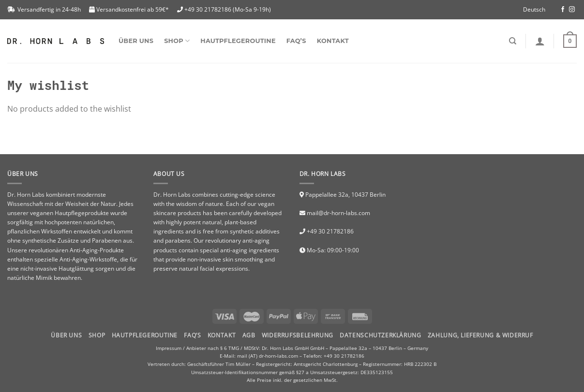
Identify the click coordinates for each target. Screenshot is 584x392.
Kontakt (333, 41)
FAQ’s (296, 41)
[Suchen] (513, 41)
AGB (249, 335)
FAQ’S (192, 335)
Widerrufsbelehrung (298, 335)
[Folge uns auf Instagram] (572, 10)
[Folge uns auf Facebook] (563, 10)
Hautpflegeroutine (238, 41)
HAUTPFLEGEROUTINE (145, 335)
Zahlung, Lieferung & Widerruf (480, 335)
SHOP (177, 41)
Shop (97, 335)
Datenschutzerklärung (380, 335)
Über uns (136, 41)
